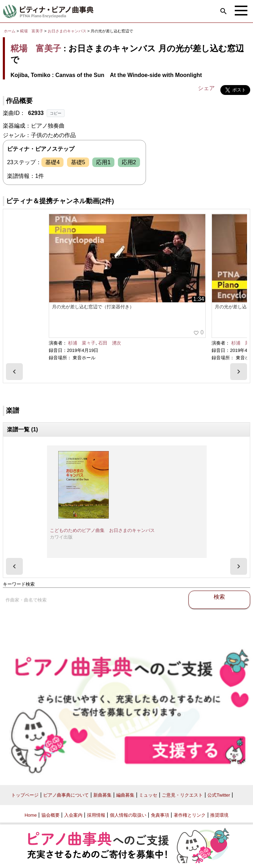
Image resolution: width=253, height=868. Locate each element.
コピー (56, 113)
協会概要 (51, 815)
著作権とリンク (190, 815)
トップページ (25, 795)
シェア (206, 88)
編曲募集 (125, 795)
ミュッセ (148, 795)
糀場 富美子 (32, 31)
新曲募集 (102, 795)
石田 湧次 (110, 343)
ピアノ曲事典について (66, 795)
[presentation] (14, 372)
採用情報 (96, 815)
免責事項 (160, 815)
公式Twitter (219, 795)
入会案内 (73, 815)
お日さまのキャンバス (68, 31)
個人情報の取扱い (128, 815)
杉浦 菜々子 (82, 343)
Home (31, 815)
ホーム (10, 31)
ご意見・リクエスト (182, 795)
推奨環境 (219, 815)
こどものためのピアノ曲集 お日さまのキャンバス (102, 530)
